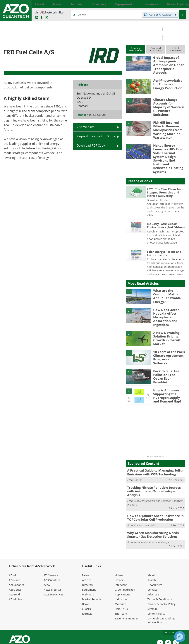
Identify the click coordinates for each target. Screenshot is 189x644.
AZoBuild (14, 566)
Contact (152, 561)
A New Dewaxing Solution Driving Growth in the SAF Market (166, 316)
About (151, 547)
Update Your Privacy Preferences (32, 639)
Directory (88, 556)
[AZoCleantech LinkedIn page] (37, 17)
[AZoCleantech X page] (176, 614)
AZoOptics (15, 561)
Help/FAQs (121, 580)
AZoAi (47, 556)
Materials (121, 576)
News (86, 547)
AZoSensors (51, 547)
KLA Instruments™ (145, 497)
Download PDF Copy (91, 145)
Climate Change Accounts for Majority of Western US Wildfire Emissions (169, 101)
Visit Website (86, 127)
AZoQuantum (52, 552)
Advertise (153, 566)
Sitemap (153, 580)
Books (86, 576)
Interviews (121, 556)
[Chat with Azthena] (180, 637)
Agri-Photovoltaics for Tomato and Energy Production (168, 80)
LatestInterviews (176, 49)
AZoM (12, 547)
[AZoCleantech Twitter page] (47, 17)
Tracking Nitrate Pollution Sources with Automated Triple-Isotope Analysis (155, 467)
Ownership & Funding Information (161, 592)
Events (119, 552)
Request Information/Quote (96, 136)
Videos (119, 547)
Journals (87, 585)
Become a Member (126, 590)
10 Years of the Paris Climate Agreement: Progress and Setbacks (169, 334)
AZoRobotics (16, 556)
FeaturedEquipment (156, 49)
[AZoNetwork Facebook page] (42, 17)
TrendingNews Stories (136, 49)
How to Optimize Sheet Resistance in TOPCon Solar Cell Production (153, 490)
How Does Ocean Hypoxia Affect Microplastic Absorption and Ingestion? (165, 297)
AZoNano (14, 552)
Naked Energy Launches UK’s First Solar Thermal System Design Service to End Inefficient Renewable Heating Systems (169, 144)
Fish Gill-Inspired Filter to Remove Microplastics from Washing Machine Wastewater (169, 121)
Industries (121, 571)
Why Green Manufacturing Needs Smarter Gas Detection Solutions (150, 507)
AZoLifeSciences (53, 566)
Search (152, 552)
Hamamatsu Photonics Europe (152, 514)
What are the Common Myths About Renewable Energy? (169, 274)
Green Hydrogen (125, 561)
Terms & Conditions (160, 571)
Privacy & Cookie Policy (161, 576)
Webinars (88, 566)
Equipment (89, 561)
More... (182, 4)
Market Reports (92, 571)
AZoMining (16, 571)
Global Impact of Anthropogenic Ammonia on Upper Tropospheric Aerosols (169, 62)
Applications (122, 566)
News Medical (52, 561)
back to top (171, 604)
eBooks (86, 580)
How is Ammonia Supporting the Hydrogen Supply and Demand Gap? (168, 374)
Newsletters (155, 556)
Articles (87, 552)
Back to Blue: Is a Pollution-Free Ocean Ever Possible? (168, 353)
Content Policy (156, 585)
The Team (121, 585)
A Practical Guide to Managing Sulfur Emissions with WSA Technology (153, 451)
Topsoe (138, 458)
